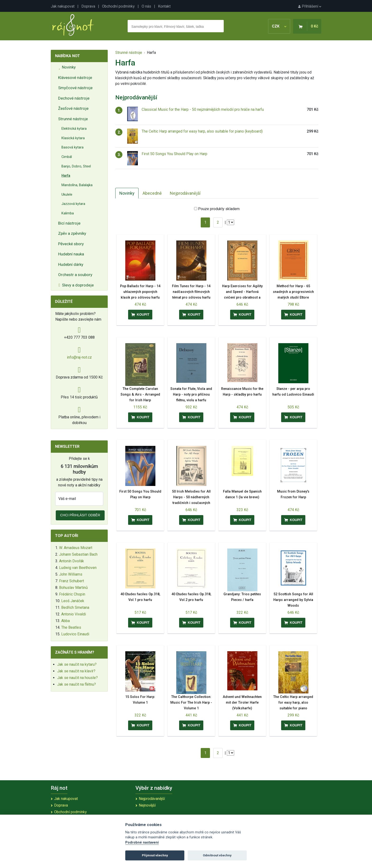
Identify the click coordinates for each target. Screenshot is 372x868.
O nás (146, 6)
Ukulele (67, 195)
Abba (65, 621)
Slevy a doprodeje (76, 285)
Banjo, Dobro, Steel (76, 166)
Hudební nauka (71, 254)
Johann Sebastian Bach (78, 554)
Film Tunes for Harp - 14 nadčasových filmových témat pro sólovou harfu (191, 292)
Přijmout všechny (155, 855)
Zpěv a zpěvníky (72, 233)
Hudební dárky (71, 264)
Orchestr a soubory (75, 275)
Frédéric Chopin (72, 594)
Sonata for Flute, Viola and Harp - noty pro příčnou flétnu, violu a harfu (191, 395)
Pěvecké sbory (71, 244)
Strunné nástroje (73, 119)
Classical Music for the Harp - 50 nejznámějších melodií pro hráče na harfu (203, 109)
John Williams (71, 574)
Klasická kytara (73, 138)
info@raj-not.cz (79, 357)
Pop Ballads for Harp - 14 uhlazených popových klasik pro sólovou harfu (140, 292)
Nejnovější (147, 805)
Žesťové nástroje (73, 108)
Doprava (88, 6)
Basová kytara (72, 147)
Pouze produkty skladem (219, 209)
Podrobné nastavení (142, 843)
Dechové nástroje (74, 98)
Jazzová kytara (73, 204)
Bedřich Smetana (75, 607)
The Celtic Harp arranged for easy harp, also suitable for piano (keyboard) (202, 131)
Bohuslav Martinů (73, 588)
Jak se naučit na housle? (77, 678)
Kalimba (68, 213)
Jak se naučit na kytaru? (77, 664)
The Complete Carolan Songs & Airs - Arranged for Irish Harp (140, 395)
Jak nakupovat (63, 6)
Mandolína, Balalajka (77, 185)
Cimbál (67, 157)
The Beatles (71, 627)
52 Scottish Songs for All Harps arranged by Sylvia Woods (293, 600)
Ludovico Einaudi (75, 634)
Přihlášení (310, 6)
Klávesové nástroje (75, 78)
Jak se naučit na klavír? (76, 671)
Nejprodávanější (185, 193)
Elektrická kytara (74, 129)
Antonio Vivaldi (74, 614)
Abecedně (152, 193)
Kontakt (164, 6)
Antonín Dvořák (72, 561)
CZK (279, 26)
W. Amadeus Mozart (76, 548)
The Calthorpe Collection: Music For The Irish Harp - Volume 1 (191, 703)
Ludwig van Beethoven (78, 568)
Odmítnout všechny (217, 855)
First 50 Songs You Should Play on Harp (174, 154)
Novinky (67, 67)
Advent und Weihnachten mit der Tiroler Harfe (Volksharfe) (242, 703)
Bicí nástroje (69, 223)
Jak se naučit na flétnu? (77, 684)
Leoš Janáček (73, 601)
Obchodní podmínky (118, 6)
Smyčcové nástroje (75, 88)
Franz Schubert (72, 581)
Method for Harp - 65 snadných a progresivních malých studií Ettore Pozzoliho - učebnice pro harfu (293, 298)
